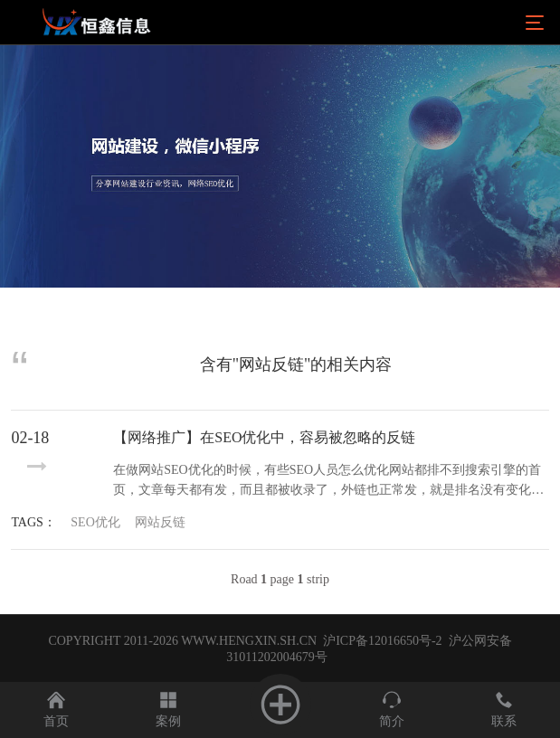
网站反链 (160, 522)
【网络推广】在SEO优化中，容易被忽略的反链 (264, 437)
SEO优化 (95, 522)
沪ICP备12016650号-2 (381, 641)
